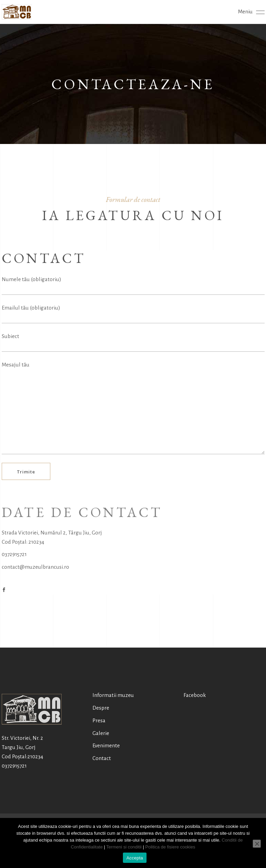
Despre (101, 708)
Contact (102, 758)
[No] (257, 844)
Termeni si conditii (124, 847)
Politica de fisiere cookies (170, 847)
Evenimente (106, 745)
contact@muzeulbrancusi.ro (35, 567)
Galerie (101, 733)
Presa (99, 720)
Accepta (135, 858)
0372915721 (14, 554)
